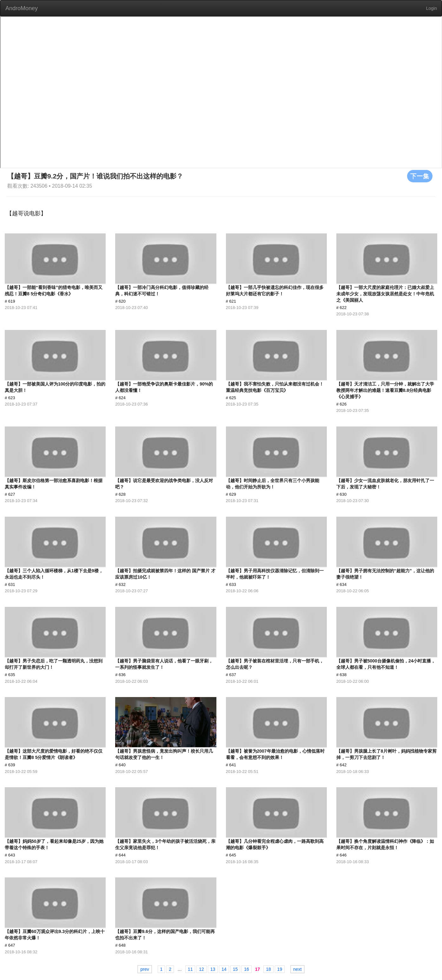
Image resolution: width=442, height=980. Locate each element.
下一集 (420, 176)
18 (268, 969)
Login (432, 8)
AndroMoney (22, 8)
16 (247, 969)
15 (235, 969)
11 (190, 969)
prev (145, 969)
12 (201, 969)
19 (280, 969)
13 (213, 969)
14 (224, 969)
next (297, 969)
